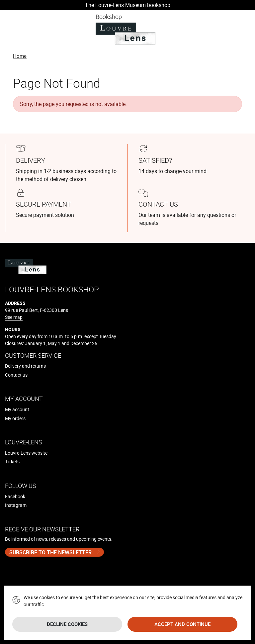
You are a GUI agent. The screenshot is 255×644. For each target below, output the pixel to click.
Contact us (16, 375)
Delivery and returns (25, 366)
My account (17, 409)
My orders (15, 418)
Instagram (16, 505)
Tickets (12, 461)
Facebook (15, 496)
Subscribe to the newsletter (50, 552)
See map (14, 317)
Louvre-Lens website (26, 453)
